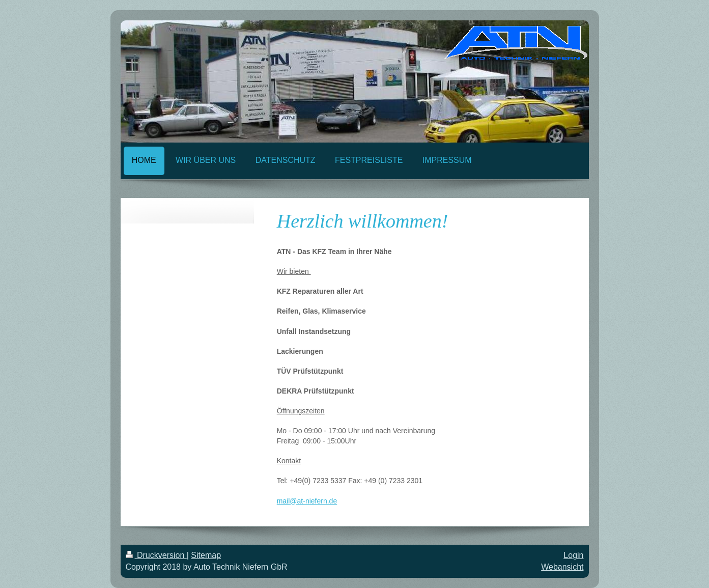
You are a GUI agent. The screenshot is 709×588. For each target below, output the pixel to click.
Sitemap (206, 555)
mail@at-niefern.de (307, 501)
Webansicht (562, 567)
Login (573, 555)
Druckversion (156, 555)
